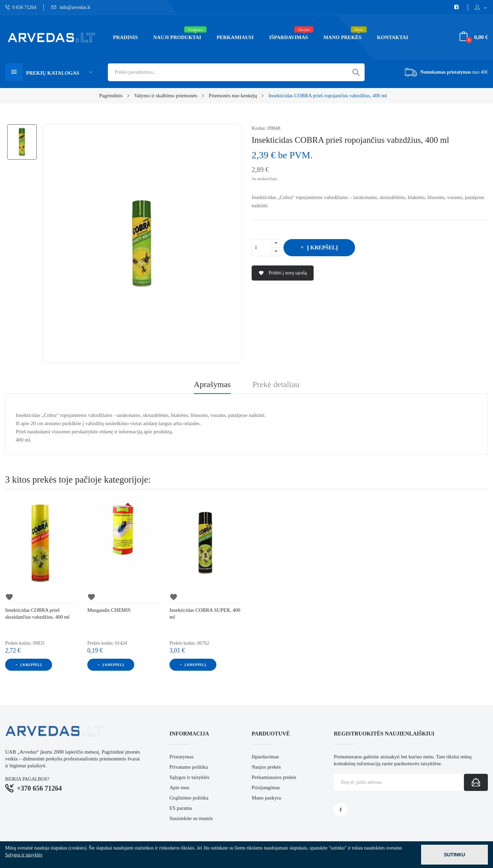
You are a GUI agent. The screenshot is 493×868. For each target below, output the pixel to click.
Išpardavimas (265, 757)
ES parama (181, 808)
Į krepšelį (322, 247)
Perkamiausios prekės (274, 777)
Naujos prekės (266, 767)
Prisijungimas (266, 788)
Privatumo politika (189, 767)
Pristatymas (181, 757)
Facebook (341, 810)
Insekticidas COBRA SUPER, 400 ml (205, 613)
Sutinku (454, 855)
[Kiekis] (262, 248)
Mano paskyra (266, 798)
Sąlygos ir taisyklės (189, 777)
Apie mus (179, 788)
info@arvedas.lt (71, 7)
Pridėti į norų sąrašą (283, 273)
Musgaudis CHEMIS (109, 610)
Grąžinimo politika (189, 798)
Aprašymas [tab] (212, 385)
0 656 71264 (21, 7)
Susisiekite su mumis (191, 818)
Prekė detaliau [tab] (276, 385)
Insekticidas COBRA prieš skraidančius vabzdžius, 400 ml (37, 613)
